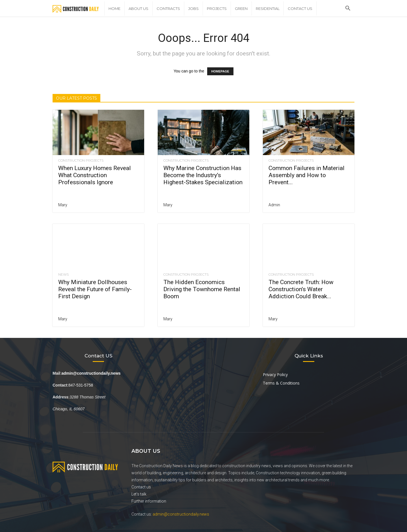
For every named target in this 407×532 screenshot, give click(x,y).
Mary (63, 205)
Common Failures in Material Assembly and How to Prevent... (307, 175)
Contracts (168, 8)
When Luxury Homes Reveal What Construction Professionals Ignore (95, 175)
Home (114, 8)
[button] (348, 9)
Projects (217, 8)
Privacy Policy (275, 375)
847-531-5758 (81, 385)
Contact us (141, 487)
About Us (138, 8)
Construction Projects (81, 160)
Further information (149, 501)
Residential (268, 8)
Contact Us (300, 8)
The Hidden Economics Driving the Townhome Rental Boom (202, 289)
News (63, 274)
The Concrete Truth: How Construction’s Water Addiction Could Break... (301, 289)
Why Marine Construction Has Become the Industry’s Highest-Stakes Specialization (203, 175)
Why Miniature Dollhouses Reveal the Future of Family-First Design (95, 289)
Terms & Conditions (281, 383)
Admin (274, 205)
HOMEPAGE (220, 71)
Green (241, 8)
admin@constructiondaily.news (181, 514)
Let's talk (139, 494)
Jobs (193, 8)
